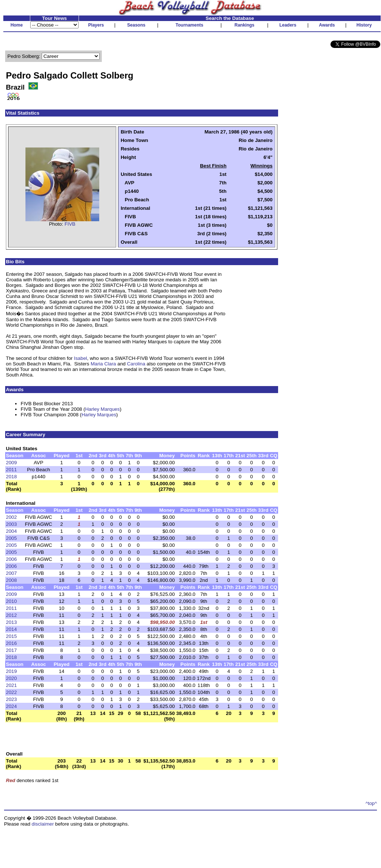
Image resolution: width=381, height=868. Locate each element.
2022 (11, 692)
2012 (11, 615)
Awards (327, 25)
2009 (11, 463)
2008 (11, 580)
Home (16, 25)
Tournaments (189, 25)
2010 (11, 601)
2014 (11, 629)
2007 (11, 573)
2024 (11, 706)
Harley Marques (103, 409)
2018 (11, 477)
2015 (11, 636)
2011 (11, 470)
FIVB (70, 224)
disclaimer (43, 824)
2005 (11, 538)
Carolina (136, 364)
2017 (11, 650)
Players (96, 25)
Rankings (245, 25)
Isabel (80, 358)
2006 (11, 559)
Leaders (288, 25)
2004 (11, 531)
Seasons (136, 25)
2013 (11, 622)
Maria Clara (103, 364)
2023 (11, 699)
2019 (11, 671)
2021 (11, 685)
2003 (11, 524)
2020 (11, 678)
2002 (11, 517)
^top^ (371, 803)
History (364, 25)
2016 (11, 643)
